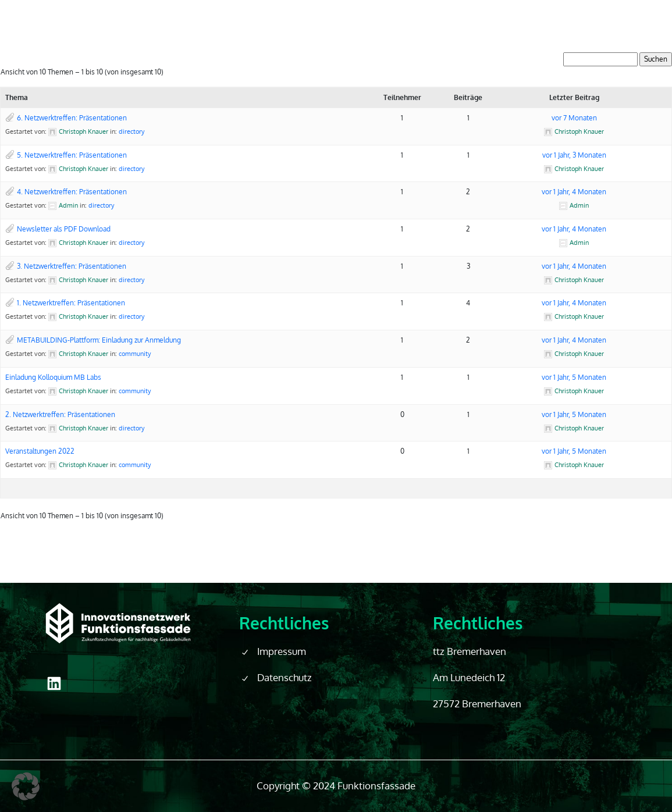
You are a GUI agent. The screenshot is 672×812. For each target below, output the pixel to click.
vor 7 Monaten (574, 118)
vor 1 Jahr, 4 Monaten (574, 192)
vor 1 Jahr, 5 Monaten (574, 377)
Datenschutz (285, 677)
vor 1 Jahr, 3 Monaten (574, 155)
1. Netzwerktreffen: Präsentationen (71, 303)
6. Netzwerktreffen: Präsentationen (72, 118)
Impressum (282, 651)
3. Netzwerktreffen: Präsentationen (72, 266)
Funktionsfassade (376, 786)
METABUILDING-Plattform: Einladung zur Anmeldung (99, 340)
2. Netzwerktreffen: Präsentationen (60, 414)
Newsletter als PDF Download (64, 229)
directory (131, 131)
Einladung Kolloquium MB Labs (53, 377)
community (135, 354)
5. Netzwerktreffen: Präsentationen (72, 155)
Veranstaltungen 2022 (40, 451)
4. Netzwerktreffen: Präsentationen (72, 192)
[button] (26, 786)
